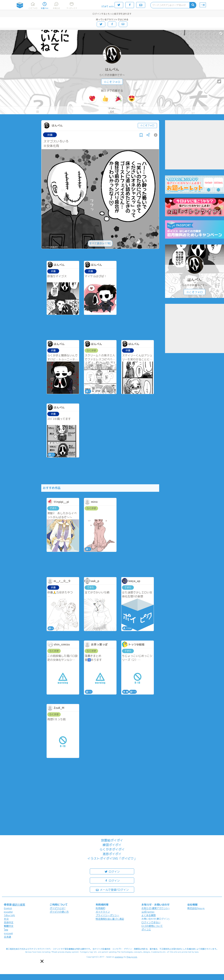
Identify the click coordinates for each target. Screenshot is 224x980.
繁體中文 (9, 926)
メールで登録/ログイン (112, 889)
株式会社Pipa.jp (196, 908)
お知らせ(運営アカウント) (155, 908)
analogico (119, 957)
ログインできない (151, 922)
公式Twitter (148, 912)
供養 (50, 135)
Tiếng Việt (9, 915)
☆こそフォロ (112, 82)
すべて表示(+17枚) (100, 243)
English (8, 908)
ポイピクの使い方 (59, 912)
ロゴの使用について (152, 926)
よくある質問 (149, 915)
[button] (42, 961)
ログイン (112, 871)
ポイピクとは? (58, 908)
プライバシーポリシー (107, 915)
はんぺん (112, 69)
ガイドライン (103, 912)
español (8, 912)
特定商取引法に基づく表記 (110, 919)
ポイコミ (146, 929)
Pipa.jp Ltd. (132, 957)
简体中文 (9, 922)
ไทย (6, 930)
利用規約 (100, 908)
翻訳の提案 (19, 905)
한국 (6, 919)
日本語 (7, 937)
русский (8, 933)
